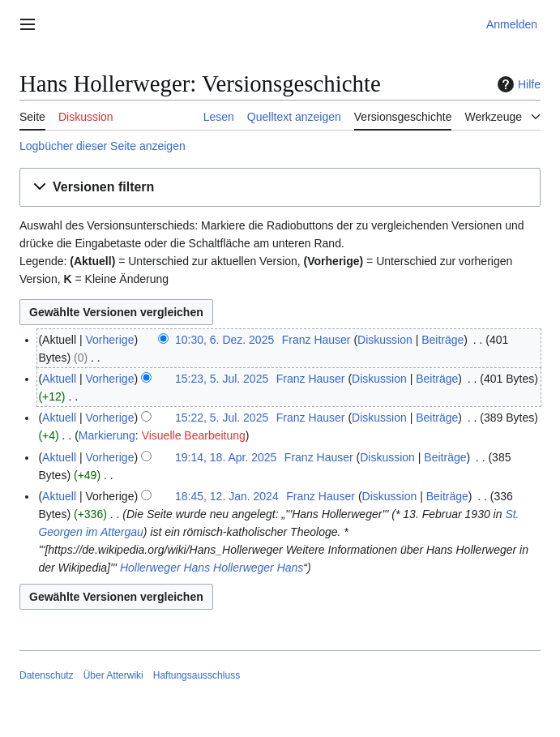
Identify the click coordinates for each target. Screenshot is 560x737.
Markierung (107, 435)
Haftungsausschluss (197, 675)
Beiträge (442, 340)
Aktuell (59, 379)
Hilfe (517, 84)
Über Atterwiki (113, 675)
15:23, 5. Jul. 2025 (222, 379)
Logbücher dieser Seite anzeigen (103, 146)
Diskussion (385, 340)
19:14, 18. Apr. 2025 (226, 457)
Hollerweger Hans (165, 568)
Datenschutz (47, 675)
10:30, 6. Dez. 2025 (224, 340)
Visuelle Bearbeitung (194, 435)
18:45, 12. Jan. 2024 (227, 496)
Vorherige (110, 340)
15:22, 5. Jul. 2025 (222, 418)
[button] (280, 188)
